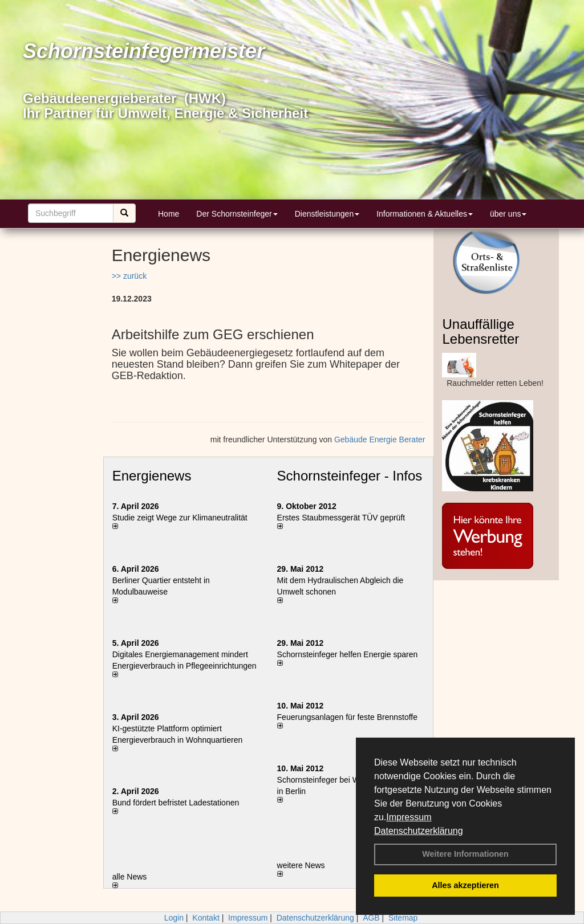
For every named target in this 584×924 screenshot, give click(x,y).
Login (174, 918)
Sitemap (403, 918)
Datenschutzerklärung (419, 831)
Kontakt (206, 918)
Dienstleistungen (327, 214)
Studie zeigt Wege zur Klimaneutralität (180, 518)
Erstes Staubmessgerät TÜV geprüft (341, 518)
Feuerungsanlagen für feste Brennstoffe (347, 717)
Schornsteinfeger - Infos (350, 476)
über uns (508, 214)
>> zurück (129, 276)
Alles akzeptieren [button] (465, 885)
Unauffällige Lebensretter (480, 331)
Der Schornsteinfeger (237, 214)
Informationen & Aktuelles (425, 214)
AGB (371, 918)
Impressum (409, 817)
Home (169, 214)
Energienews (152, 476)
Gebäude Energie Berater (380, 439)
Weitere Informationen (465, 854)
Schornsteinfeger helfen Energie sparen (348, 654)
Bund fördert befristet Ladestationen (176, 803)
